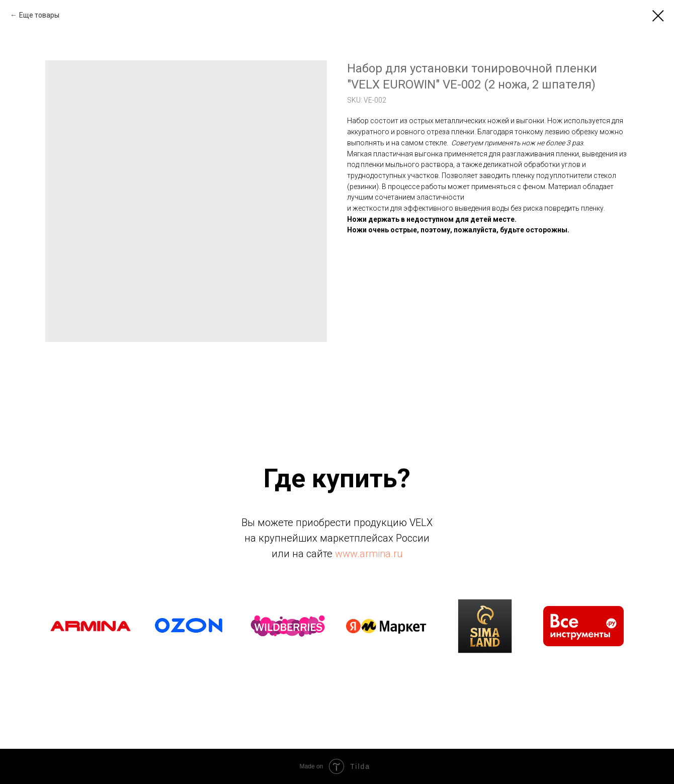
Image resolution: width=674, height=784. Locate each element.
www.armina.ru (369, 554)
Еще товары (39, 15)
